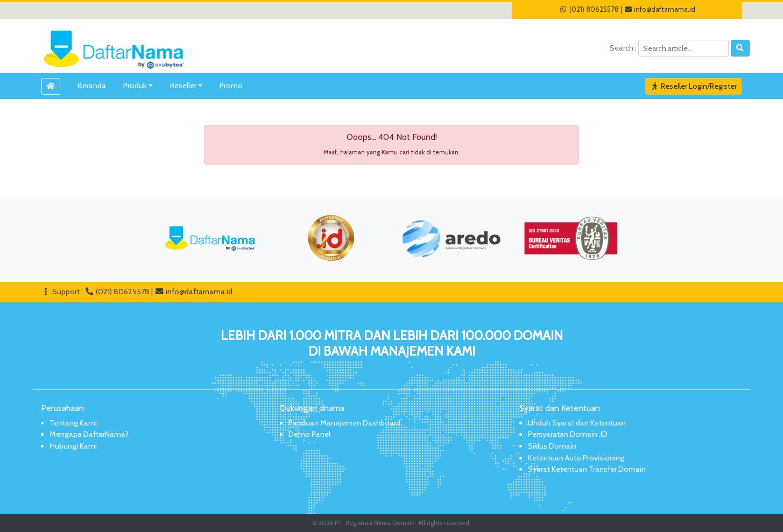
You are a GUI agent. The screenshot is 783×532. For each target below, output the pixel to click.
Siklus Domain (552, 446)
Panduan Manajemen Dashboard (344, 423)
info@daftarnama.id (659, 9)
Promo (231, 86)
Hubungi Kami (73, 446)
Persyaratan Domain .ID (568, 434)
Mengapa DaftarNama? (89, 434)
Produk (135, 86)
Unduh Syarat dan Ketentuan (577, 423)
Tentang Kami (73, 423)
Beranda (92, 86)
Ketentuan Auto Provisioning (576, 458)
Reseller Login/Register (694, 86)
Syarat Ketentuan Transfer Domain (587, 469)
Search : (624, 48)
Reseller (183, 86)
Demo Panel (309, 434)
